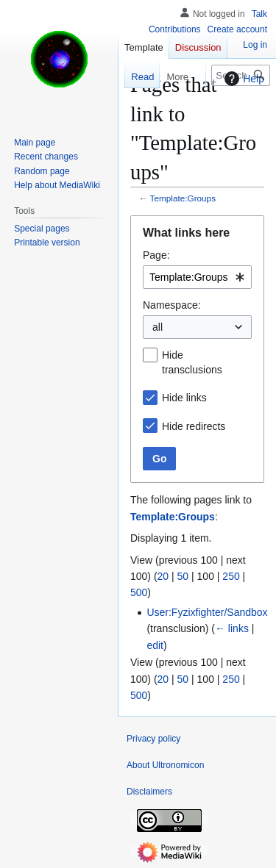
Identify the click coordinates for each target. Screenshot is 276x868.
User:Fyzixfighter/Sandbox (207, 612)
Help (243, 79)
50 (183, 576)
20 (163, 576)
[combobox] (197, 277)
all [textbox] (158, 327)
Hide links (184, 398)
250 (231, 576)
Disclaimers (149, 792)
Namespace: (172, 305)
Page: (156, 255)
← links (232, 628)
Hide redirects (194, 426)
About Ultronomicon (165, 765)
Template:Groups (183, 198)
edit (155, 645)
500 (139, 592)
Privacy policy (153, 739)
